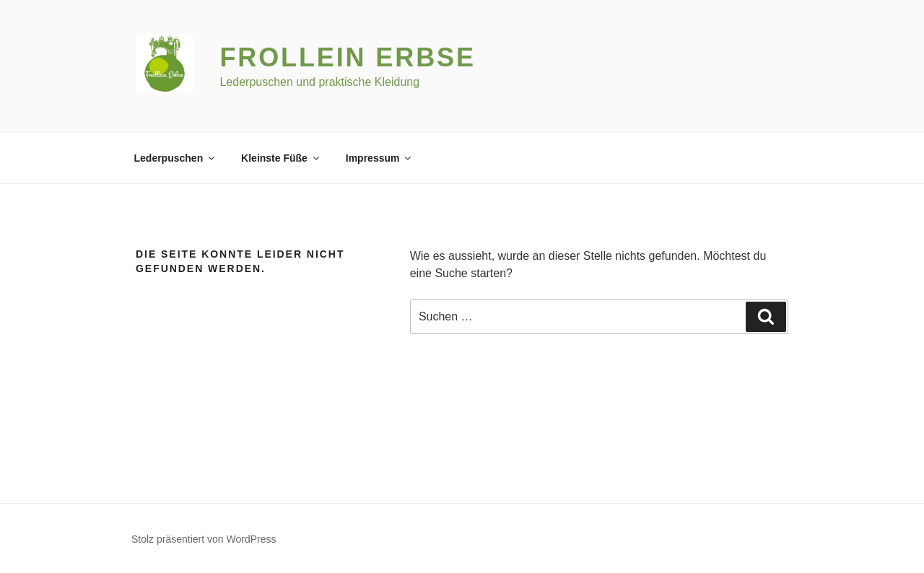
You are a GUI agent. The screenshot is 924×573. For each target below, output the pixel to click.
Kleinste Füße (281, 158)
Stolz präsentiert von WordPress (204, 539)
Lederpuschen (176, 158)
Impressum (380, 158)
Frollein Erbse (347, 57)
